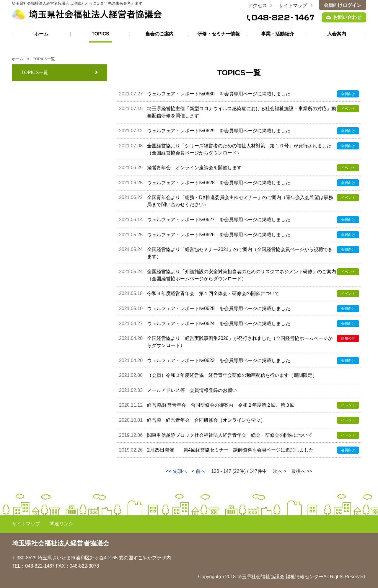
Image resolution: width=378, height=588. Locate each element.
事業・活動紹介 (278, 34)
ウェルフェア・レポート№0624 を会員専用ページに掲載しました (219, 324)
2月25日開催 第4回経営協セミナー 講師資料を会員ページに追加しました (230, 450)
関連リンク (61, 524)
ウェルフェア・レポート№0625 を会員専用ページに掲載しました (219, 308)
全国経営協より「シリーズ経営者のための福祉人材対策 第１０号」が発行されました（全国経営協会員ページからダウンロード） (239, 149)
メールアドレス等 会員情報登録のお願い (192, 390)
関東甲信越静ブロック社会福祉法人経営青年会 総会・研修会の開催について (230, 435)
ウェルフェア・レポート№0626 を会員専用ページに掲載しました (219, 235)
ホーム (41, 34)
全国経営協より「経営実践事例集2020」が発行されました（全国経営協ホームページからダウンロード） (240, 342)
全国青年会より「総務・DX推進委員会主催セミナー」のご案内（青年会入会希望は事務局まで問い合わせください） (240, 201)
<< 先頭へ (176, 471)
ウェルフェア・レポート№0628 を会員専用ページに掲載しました (219, 183)
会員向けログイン (343, 5)
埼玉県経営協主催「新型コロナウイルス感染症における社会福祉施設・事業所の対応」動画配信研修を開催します (242, 112)
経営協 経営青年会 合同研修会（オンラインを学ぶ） (206, 420)
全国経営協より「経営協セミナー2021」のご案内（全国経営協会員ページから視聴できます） (240, 253)
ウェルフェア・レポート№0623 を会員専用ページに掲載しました (219, 360)
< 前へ (198, 471)
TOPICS (100, 34)
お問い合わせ (347, 17)
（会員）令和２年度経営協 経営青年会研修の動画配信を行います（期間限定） (234, 375)
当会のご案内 (159, 34)
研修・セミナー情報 (219, 34)
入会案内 (337, 34)
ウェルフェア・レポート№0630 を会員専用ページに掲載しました (219, 94)
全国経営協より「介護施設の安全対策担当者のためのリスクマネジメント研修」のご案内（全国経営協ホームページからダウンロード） (242, 275)
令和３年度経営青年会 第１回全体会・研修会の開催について (213, 293)
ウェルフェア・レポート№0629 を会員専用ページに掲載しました (219, 131)
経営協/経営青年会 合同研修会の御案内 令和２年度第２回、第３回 (221, 405)
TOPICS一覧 (35, 73)
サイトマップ (293, 5)
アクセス (258, 5)
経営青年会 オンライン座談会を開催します (194, 168)
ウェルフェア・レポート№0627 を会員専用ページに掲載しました (219, 220)
